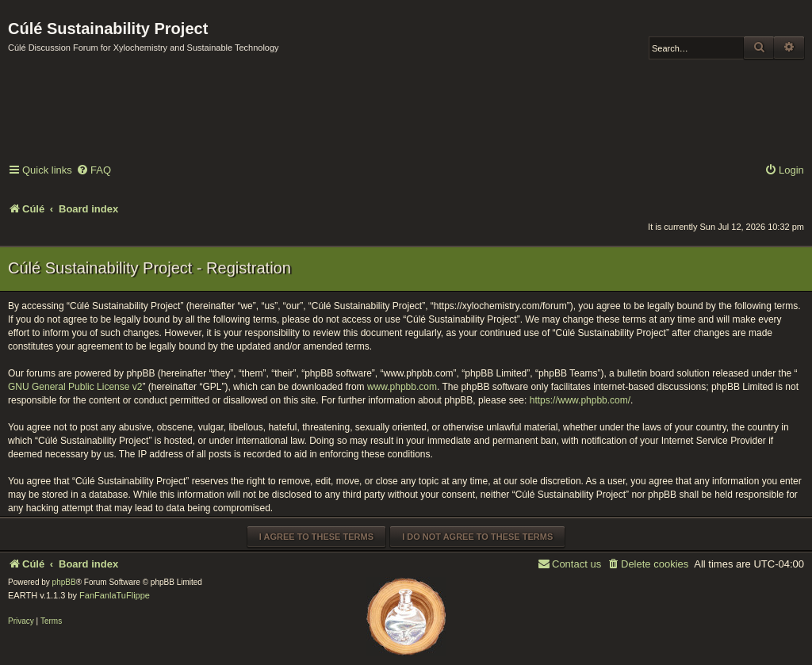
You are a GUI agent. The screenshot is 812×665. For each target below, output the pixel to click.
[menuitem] (94, 171)
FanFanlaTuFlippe (115, 595)
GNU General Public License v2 (75, 387)
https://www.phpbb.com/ (580, 400)
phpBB (64, 582)
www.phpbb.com (402, 387)
